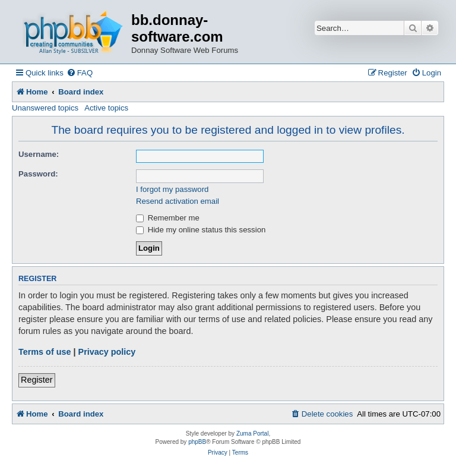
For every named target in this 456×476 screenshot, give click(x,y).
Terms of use (45, 352)
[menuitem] (80, 73)
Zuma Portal (252, 434)
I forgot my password (172, 189)
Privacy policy (107, 352)
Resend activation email (178, 201)
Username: (39, 154)
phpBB (197, 442)
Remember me (168, 218)
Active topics (106, 108)
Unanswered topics (45, 108)
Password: (38, 174)
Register (37, 380)
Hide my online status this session (201, 230)
